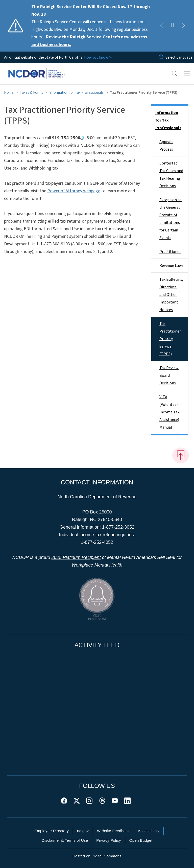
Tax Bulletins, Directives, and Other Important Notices (171, 295)
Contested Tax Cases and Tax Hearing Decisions (171, 175)
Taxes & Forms (31, 92)
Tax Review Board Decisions (169, 376)
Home (9, 92)
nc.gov (83, 831)
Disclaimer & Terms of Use (65, 840)
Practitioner (170, 252)
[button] (171, 74)
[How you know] (98, 57)
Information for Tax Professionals (76, 92)
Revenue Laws (172, 266)
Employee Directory (52, 831)
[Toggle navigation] (187, 74)
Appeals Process (166, 146)
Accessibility (149, 831)
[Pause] (172, 26)
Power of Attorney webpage (74, 191)
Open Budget (141, 840)
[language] (179, 57)
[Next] (183, 26)
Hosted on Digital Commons (97, 856)
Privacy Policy (108, 840)
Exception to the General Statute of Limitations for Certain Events (171, 219)
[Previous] (161, 26)
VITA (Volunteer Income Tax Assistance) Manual (169, 412)
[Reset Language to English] (161, 57)
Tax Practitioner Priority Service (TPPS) (170, 339)
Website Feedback (113, 831)
